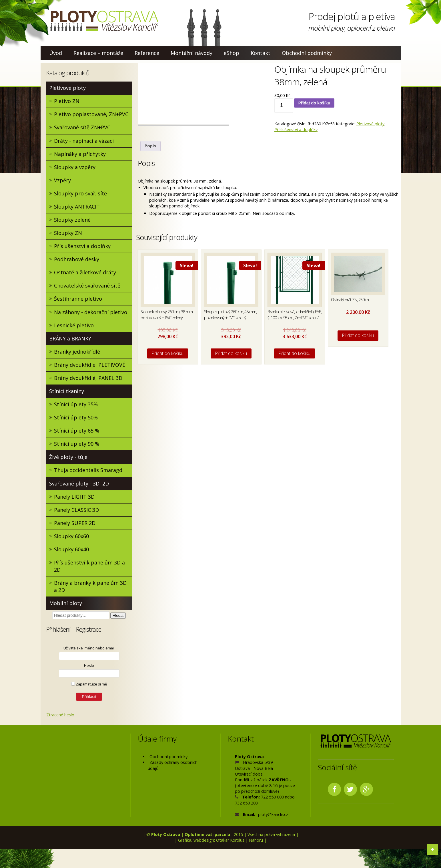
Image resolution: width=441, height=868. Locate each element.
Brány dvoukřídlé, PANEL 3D (88, 378)
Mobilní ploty (66, 605)
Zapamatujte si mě (89, 685)
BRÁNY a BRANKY (70, 339)
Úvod (56, 53)
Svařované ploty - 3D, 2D (79, 484)
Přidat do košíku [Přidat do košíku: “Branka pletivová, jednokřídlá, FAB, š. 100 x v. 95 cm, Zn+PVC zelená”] (295, 353)
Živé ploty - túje (68, 458)
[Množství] (284, 106)
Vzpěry (62, 181)
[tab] (150, 146)
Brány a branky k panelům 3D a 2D (90, 587)
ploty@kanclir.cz (273, 816)
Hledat (118, 617)
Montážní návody (191, 53)
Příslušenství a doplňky (82, 246)
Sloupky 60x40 (71, 550)
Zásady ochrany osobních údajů (173, 767)
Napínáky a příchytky (80, 154)
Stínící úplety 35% (76, 405)
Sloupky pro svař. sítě (80, 194)
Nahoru (256, 842)
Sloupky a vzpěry (75, 167)
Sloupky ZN (68, 233)
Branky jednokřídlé (77, 352)
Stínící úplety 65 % (77, 431)
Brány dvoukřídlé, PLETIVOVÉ (90, 365)
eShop (232, 53)
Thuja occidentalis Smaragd (88, 471)
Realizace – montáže (98, 53)
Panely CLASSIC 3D (76, 511)
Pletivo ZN (67, 101)
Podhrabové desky (77, 260)
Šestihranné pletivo (78, 299)
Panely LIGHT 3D (74, 498)
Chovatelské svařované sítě (87, 286)
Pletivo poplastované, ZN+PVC (91, 114)
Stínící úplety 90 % (77, 445)
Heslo (89, 667)
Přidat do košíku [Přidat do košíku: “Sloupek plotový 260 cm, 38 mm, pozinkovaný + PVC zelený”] (168, 353)
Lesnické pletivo (74, 326)
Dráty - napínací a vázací (84, 141)
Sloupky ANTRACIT (77, 207)
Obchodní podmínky (307, 53)
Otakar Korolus (230, 842)
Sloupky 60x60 (71, 537)
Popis (150, 146)
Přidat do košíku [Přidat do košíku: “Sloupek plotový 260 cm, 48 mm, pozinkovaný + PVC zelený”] (231, 353)
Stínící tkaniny (67, 392)
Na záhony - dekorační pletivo (91, 312)
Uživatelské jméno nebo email (89, 649)
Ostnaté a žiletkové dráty (85, 273)
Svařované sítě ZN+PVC (82, 128)
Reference (147, 53)
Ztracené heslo (60, 716)
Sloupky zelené (72, 220)
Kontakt (261, 53)
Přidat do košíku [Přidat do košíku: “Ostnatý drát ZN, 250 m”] (358, 335)
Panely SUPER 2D (75, 524)
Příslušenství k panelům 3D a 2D (89, 567)
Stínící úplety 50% (76, 418)
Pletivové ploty (67, 88)
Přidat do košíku (314, 103)
